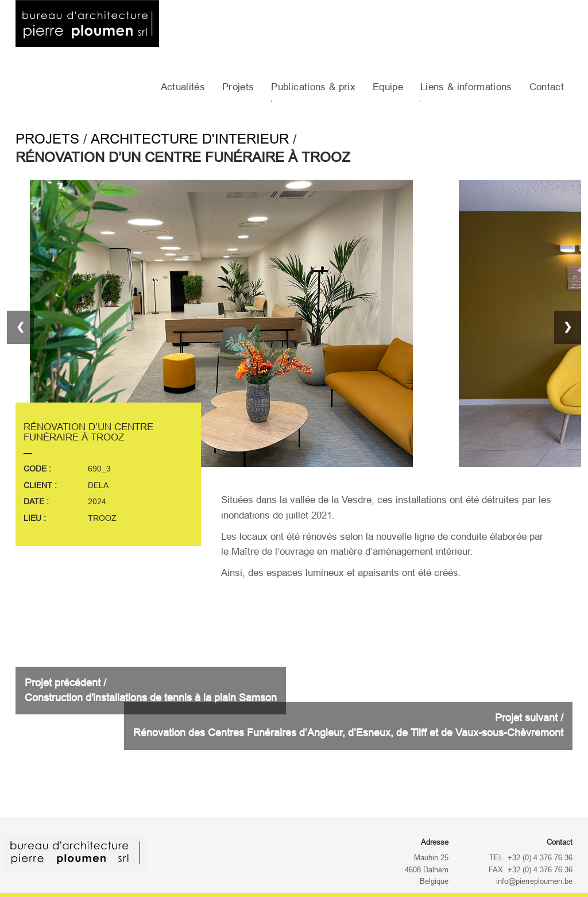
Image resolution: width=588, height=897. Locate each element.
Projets (238, 87)
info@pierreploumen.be (534, 881)
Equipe (388, 87)
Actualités (183, 87)
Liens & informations (466, 87)
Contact (547, 87)
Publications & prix (313, 87)
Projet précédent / (151, 690)
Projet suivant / (348, 725)
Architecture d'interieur (190, 139)
